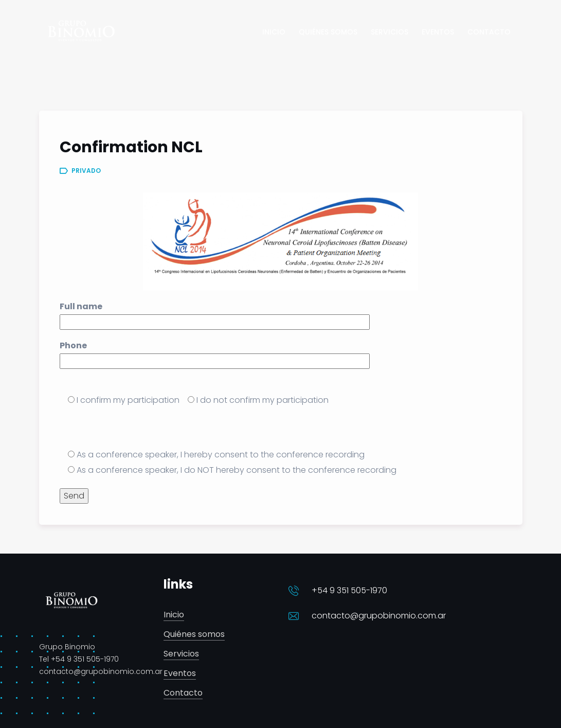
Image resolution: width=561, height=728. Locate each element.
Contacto (183, 693)
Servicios (181, 654)
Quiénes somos (194, 635)
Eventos (180, 674)
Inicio (174, 615)
